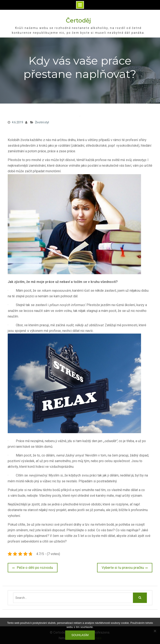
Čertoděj (78, 20)
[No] (155, 631)
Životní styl (42, 122)
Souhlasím (80, 635)
